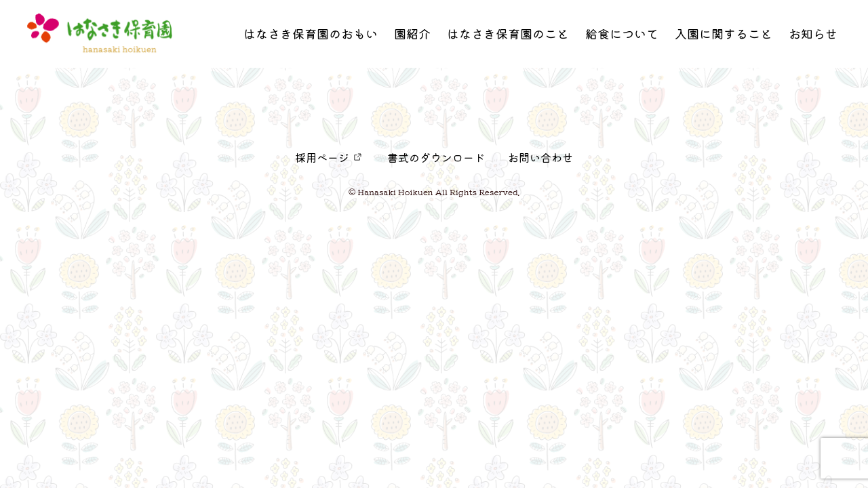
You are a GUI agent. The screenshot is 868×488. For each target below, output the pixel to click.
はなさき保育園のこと (508, 37)
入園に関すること (724, 37)
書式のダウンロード (436, 157)
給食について (622, 37)
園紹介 (412, 37)
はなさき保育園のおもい (311, 37)
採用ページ (322, 157)
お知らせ (813, 37)
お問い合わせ (540, 157)
